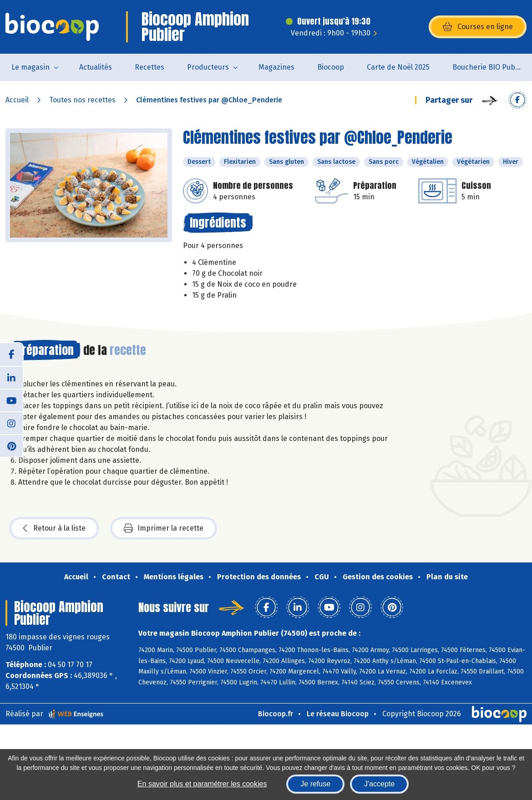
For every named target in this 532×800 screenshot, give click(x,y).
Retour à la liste (54, 528)
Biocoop (331, 67)
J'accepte (379, 784)
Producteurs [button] (208, 67)
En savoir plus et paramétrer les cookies (202, 784)
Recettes (149, 67)
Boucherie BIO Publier (489, 67)
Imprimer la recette (164, 528)
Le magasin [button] (30, 67)
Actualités (96, 67)
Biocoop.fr (276, 714)
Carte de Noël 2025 (398, 67)
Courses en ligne (478, 27)
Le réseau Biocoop (338, 714)
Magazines (276, 67)
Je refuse (315, 784)
